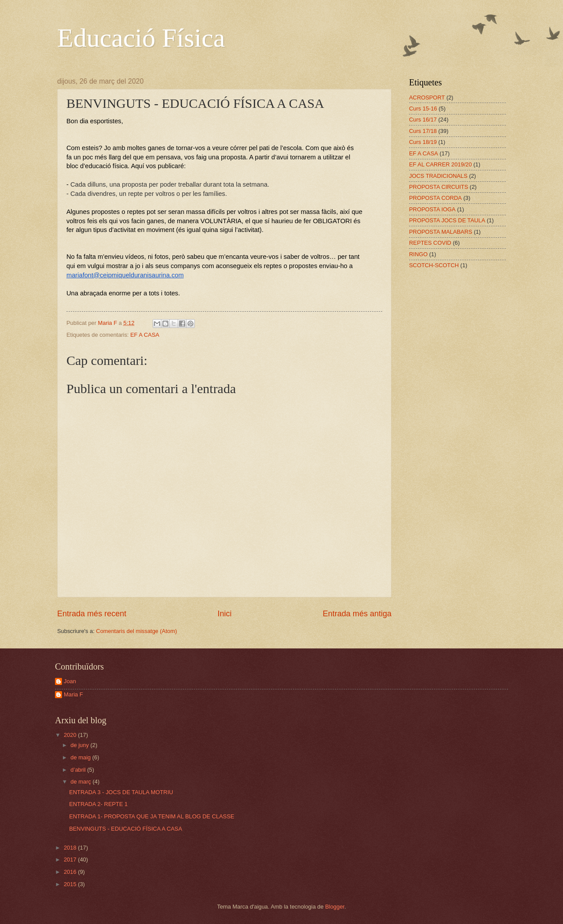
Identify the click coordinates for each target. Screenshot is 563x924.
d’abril (79, 770)
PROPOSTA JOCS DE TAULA (447, 220)
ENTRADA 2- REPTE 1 (98, 804)
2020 (71, 735)
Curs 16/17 (423, 120)
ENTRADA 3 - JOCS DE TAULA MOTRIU (121, 792)
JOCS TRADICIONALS (438, 176)
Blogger (335, 907)
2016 (71, 872)
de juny (80, 745)
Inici (224, 614)
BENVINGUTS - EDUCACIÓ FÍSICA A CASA (126, 829)
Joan (70, 681)
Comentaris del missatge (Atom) (136, 631)
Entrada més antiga (357, 614)
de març (81, 782)
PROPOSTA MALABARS (441, 232)
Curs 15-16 (423, 109)
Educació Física (141, 38)
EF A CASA (145, 335)
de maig (81, 757)
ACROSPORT (427, 98)
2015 (71, 884)
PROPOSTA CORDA (435, 198)
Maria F (73, 694)
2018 (71, 848)
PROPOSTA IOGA (432, 209)
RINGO (418, 254)
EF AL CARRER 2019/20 (441, 164)
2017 (71, 860)
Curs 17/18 (423, 131)
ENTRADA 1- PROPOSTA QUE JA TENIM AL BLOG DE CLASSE (152, 816)
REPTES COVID (430, 243)
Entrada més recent (92, 614)
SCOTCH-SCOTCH (434, 265)
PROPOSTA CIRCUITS (439, 187)
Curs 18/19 (423, 142)
